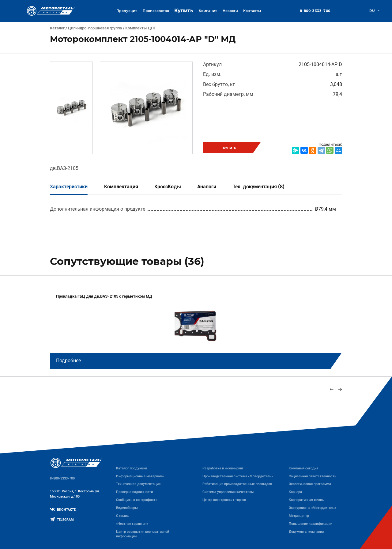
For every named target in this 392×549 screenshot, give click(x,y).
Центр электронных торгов (224, 500)
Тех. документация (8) (259, 187)
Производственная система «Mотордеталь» (238, 476)
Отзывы (123, 516)
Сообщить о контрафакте (137, 500)
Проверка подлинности (134, 492)
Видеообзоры (127, 508)
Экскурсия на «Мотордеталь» (312, 508)
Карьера (295, 492)
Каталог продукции (132, 468)
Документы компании (306, 532)
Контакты (252, 11)
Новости (230, 11)
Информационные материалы (140, 476)
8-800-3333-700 (315, 11)
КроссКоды (168, 187)
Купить (184, 11)
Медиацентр (299, 516)
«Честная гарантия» (132, 524)
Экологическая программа (310, 484)
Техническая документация (138, 484)
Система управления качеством (228, 492)
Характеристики (69, 187)
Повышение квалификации (311, 524)
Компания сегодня (303, 468)
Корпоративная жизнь (306, 500)
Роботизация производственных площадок (237, 484)
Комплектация (121, 187)
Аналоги (207, 187)
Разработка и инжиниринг (223, 468)
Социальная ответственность (313, 476)
